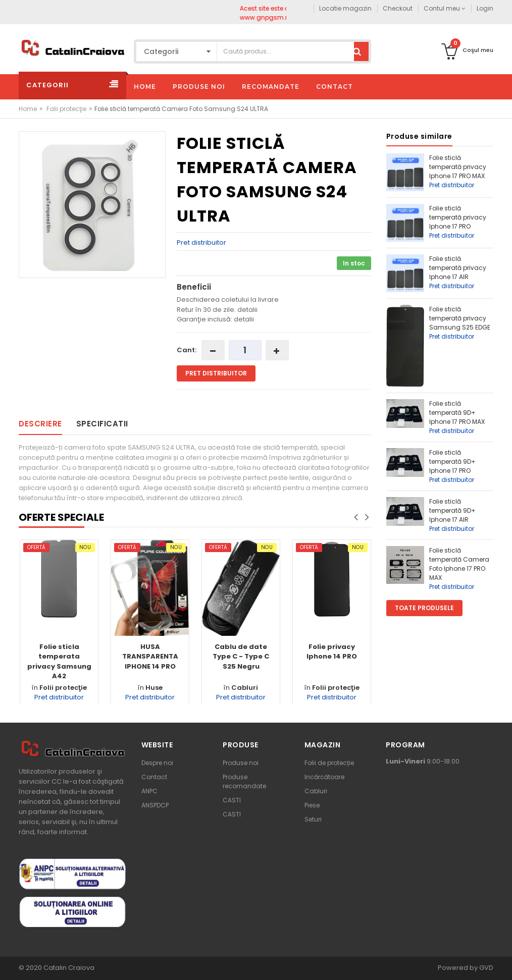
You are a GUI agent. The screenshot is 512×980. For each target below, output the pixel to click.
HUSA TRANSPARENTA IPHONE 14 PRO (150, 657)
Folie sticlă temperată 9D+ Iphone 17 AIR (452, 510)
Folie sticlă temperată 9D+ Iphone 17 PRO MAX (457, 413)
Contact (154, 777)
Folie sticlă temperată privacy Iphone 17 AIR (458, 268)
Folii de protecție (329, 763)
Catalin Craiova (68, 968)
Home (28, 109)
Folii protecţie (66, 109)
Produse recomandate (244, 781)
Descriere (40, 424)
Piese (312, 805)
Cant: (187, 350)
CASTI (232, 800)
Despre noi (157, 763)
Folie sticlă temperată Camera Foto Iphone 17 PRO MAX (459, 564)
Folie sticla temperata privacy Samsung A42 (59, 662)
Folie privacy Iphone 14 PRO (332, 652)
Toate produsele (424, 608)
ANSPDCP (155, 805)
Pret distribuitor (201, 242)
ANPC (149, 791)
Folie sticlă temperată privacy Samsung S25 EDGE (460, 318)
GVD (486, 968)
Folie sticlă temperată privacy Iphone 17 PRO (458, 217)
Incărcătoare (324, 777)
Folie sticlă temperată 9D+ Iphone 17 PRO (452, 461)
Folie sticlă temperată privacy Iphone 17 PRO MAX (458, 167)
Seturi (313, 819)
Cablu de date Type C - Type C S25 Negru (241, 657)
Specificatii (102, 424)
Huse (154, 688)
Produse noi (241, 763)
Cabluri (245, 688)
